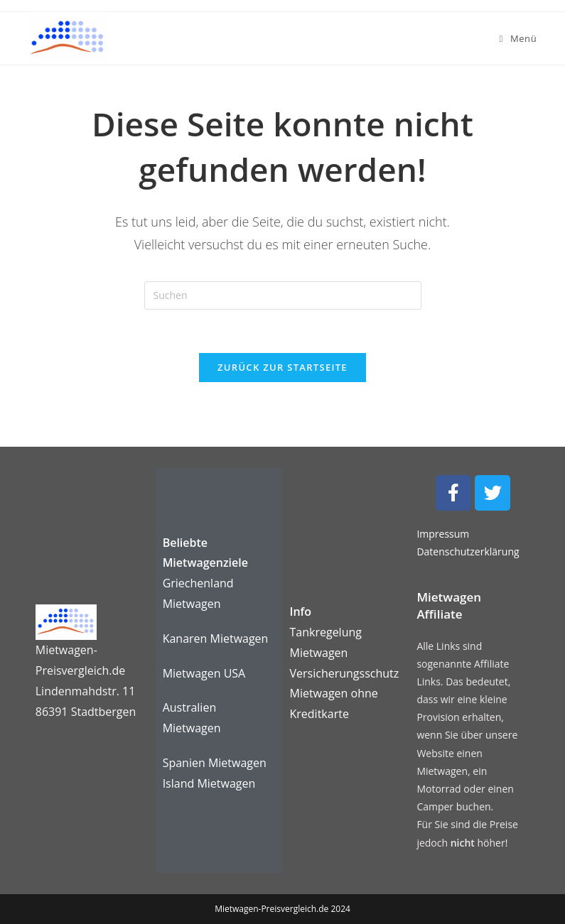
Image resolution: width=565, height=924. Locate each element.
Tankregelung (326, 632)
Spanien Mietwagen (215, 763)
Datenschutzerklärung (468, 551)
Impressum (443, 534)
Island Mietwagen (209, 783)
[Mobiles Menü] (518, 38)
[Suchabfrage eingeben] (283, 295)
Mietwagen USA (204, 673)
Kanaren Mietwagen (216, 638)
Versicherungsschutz (345, 673)
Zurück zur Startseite (282, 367)
